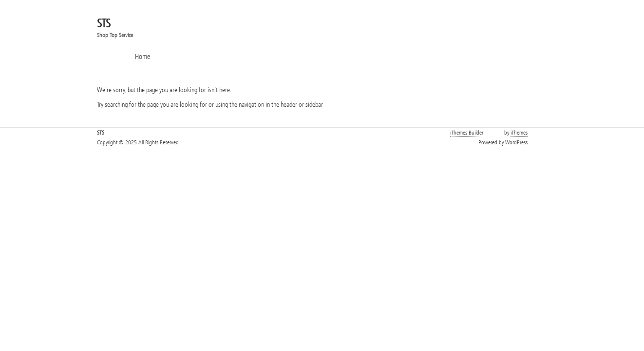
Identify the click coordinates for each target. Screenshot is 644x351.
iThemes (519, 133)
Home (142, 57)
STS (104, 23)
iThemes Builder (467, 133)
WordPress (516, 142)
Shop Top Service (115, 35)
